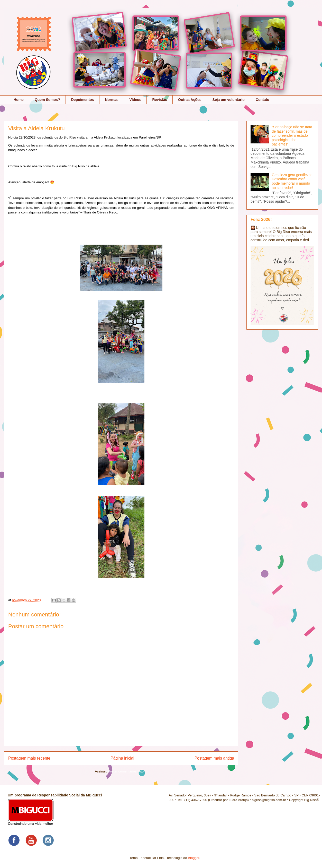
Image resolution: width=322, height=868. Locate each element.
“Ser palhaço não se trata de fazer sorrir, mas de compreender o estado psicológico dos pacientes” (292, 136)
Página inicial (122, 758)
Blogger (194, 858)
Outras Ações (190, 100)
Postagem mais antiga (214, 758)
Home (19, 100)
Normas (112, 100)
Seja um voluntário (229, 100)
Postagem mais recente (29, 758)
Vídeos (135, 100)
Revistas (160, 100)
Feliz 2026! (261, 219)
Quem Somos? (47, 100)
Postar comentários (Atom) (128, 771)
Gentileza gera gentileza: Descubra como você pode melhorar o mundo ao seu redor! (292, 181)
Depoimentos (83, 100)
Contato (263, 100)
